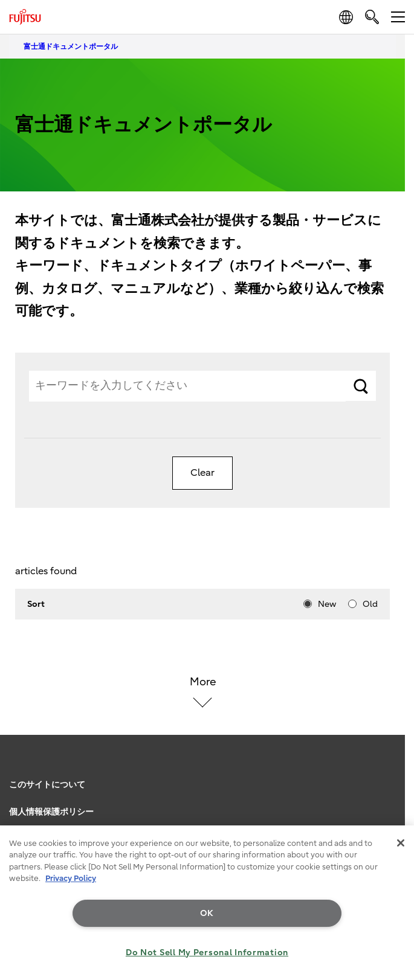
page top (393, 768)
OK (207, 913)
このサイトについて (47, 785)
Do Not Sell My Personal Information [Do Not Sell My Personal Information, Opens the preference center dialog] (207, 953)
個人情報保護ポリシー (51, 812)
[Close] (401, 843)
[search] (372, 17)
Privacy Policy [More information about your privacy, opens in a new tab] (71, 878)
